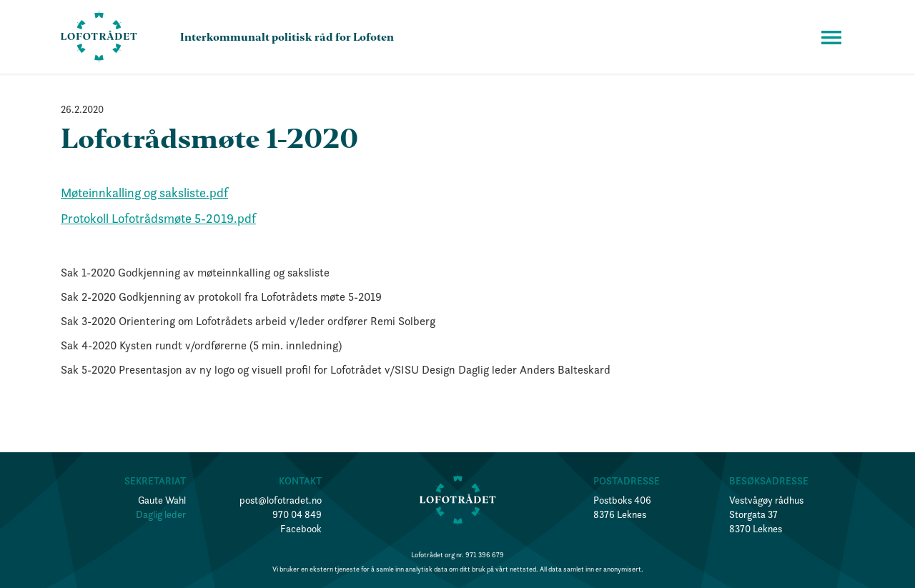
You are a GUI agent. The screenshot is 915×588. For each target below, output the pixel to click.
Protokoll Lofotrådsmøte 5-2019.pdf (158, 218)
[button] (831, 37)
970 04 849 (297, 514)
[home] (99, 37)
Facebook (301, 529)
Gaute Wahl (162, 500)
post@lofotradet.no (281, 500)
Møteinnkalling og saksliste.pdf (144, 193)
